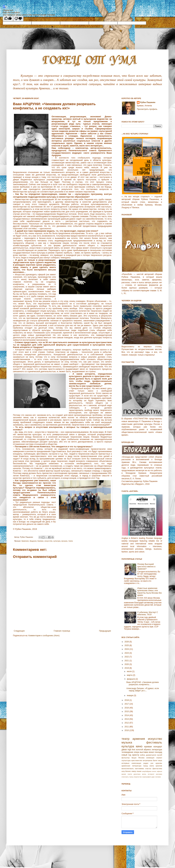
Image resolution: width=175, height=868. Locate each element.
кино (139, 746)
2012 (127, 723)
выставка (144, 752)
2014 (127, 715)
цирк (153, 777)
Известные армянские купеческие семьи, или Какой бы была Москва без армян (150, 592)
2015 (127, 711)
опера (137, 752)
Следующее (19, 631)
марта (130, 675)
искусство (48, 541)
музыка (64, 541)
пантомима (139, 769)
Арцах (134, 758)
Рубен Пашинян (148, 102)
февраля (131, 679)
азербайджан (147, 771)
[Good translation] (8, 19)
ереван (148, 747)
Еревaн (41, 541)
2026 (127, 642)
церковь (159, 763)
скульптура (126, 760)
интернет (151, 774)
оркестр (136, 755)
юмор (134, 771)
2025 (127, 645)
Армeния (25, 541)
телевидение (127, 752)
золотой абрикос (143, 750)
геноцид (158, 752)
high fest (131, 750)
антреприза (148, 760)
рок (152, 763)
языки (139, 771)
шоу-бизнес (126, 771)
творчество (138, 777)
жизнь (144, 774)
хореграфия (147, 777)
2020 (127, 664)
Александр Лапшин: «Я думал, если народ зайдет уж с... (143, 690)
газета (130, 774)
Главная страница (62, 631)
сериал (159, 758)
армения (139, 739)
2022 (127, 657)
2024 (127, 649)
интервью (125, 763)
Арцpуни (33, 541)
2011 (127, 727)
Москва (141, 758)
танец (131, 777)
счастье (148, 769)
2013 (127, 719)
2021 (127, 661)
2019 (127, 668)
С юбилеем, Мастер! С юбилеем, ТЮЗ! (148, 613)
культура (57, 541)
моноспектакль (128, 769)
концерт (158, 747)
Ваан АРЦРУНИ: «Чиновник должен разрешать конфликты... (143, 683)
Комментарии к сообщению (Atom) (44, 636)
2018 (127, 700)
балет (155, 760)
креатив (159, 766)
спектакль (125, 777)
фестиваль (154, 742)
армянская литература (131, 766)
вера (160, 760)
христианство (137, 760)
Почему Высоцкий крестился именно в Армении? (146, 567)
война (143, 755)
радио (146, 763)
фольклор (126, 758)
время (124, 774)
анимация (150, 758)
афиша (159, 771)
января (130, 695)
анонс (154, 771)
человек (158, 777)
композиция (136, 763)
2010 (127, 730)
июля (129, 671)
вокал (152, 752)
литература (157, 750)
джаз (124, 749)
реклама (159, 774)
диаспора (137, 774)
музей (160, 755)
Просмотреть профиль (147, 109)
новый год (126, 755)
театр (70, 541)
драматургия (151, 755)
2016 (127, 708)
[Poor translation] (18, 19)
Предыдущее (105, 631)
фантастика (157, 769)
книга (152, 766)
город (146, 766)
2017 (127, 704)
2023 (127, 653)
